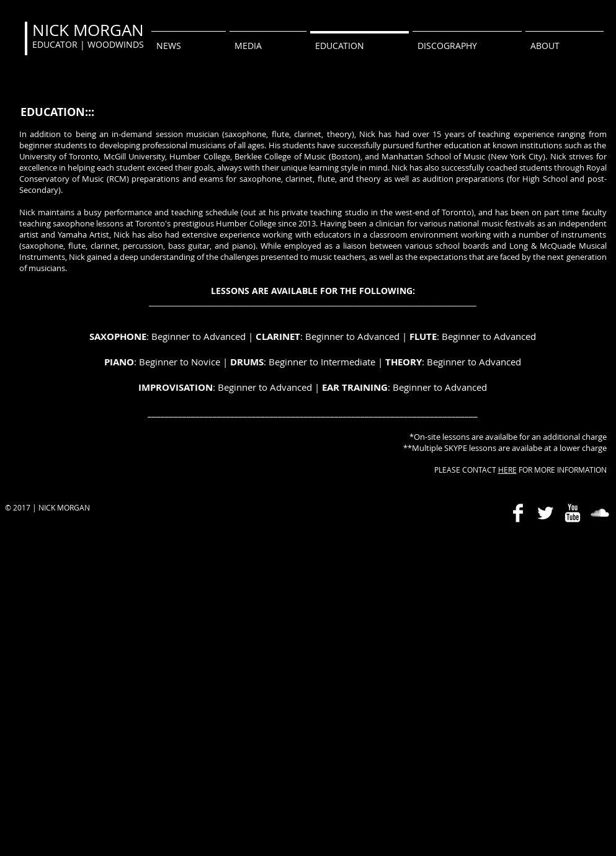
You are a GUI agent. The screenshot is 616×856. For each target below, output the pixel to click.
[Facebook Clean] (518, 513)
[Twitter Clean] (545, 513)
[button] (268, 40)
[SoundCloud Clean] (600, 513)
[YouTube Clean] (573, 513)
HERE (507, 470)
